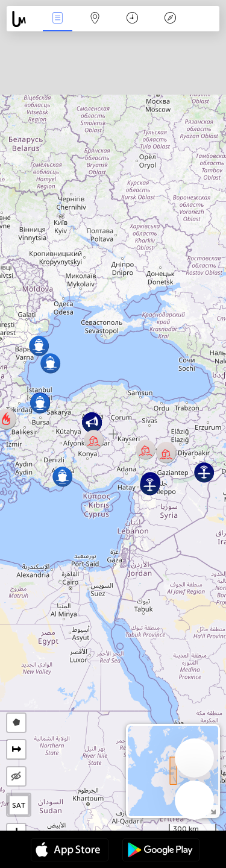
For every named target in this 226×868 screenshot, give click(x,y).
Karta (95, 19)
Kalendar (132, 19)
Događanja (57, 19)
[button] (39, 346)
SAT (19, 805)
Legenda (170, 19)
